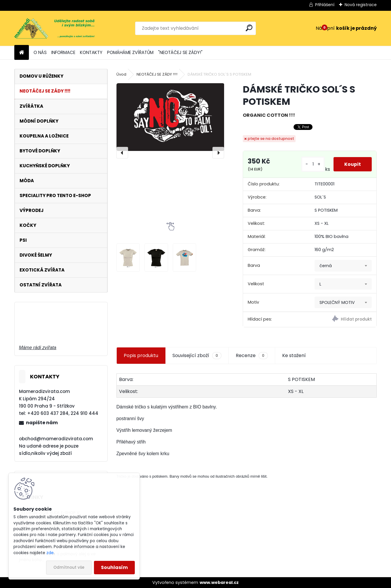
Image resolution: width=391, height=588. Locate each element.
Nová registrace (361, 5)
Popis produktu (141, 355)
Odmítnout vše (69, 567)
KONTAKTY (91, 52)
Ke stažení (294, 355)
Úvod (121, 74)
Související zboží (197, 356)
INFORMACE (63, 52)
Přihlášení (325, 5)
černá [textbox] (326, 266)
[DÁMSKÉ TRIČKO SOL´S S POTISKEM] (170, 117)
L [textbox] (320, 284)
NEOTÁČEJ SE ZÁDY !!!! (157, 74)
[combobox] (343, 266)
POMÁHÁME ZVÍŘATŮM (130, 52)
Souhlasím (114, 567)
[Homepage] (22, 53)
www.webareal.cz (219, 582)
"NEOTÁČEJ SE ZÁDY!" (180, 52)
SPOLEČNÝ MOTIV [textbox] (337, 302)
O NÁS (40, 52)
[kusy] (312, 164)
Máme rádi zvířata (38, 348)
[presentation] (122, 153)
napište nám (42, 423)
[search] (249, 28)
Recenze (252, 356)
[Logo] (54, 28)
